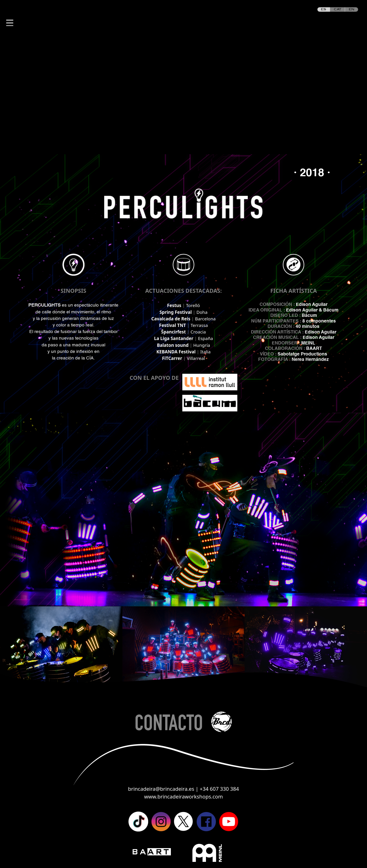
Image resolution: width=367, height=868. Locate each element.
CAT (338, 9)
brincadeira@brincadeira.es (162, 789)
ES (323, 9)
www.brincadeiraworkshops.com (184, 797)
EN (352, 9)
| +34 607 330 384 (217, 789)
